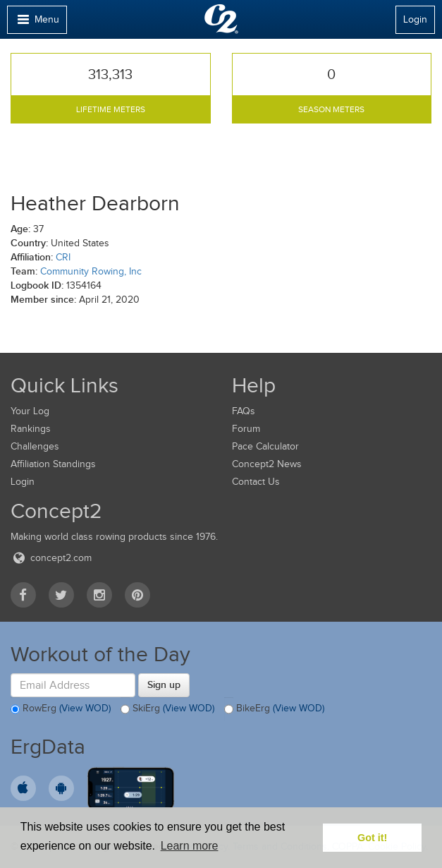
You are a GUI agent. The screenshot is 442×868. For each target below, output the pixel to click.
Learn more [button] (190, 846)
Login (415, 19)
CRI (63, 257)
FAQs (244, 411)
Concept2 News (267, 464)
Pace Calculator (265, 446)
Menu (37, 23)
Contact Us (256, 482)
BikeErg (274, 709)
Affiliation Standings (53, 464)
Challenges (35, 446)
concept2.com (51, 558)
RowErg (61, 709)
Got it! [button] (372, 838)
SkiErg (167, 709)
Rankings (31, 429)
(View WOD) (85, 709)
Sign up (164, 685)
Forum (246, 429)
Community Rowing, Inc (91, 271)
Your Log (30, 411)
